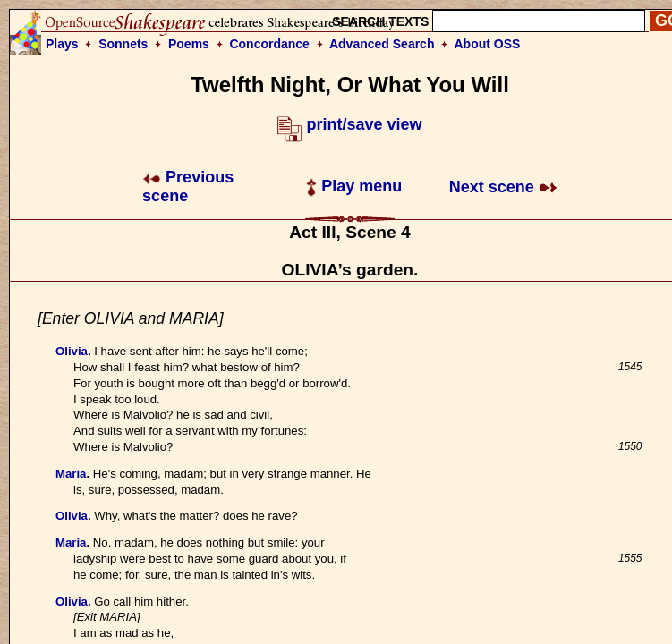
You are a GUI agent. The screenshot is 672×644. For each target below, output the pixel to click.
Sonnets (123, 44)
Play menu (354, 186)
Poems (189, 44)
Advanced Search (382, 44)
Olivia (72, 351)
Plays (62, 44)
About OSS (488, 44)
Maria (71, 474)
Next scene (503, 187)
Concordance (269, 44)
